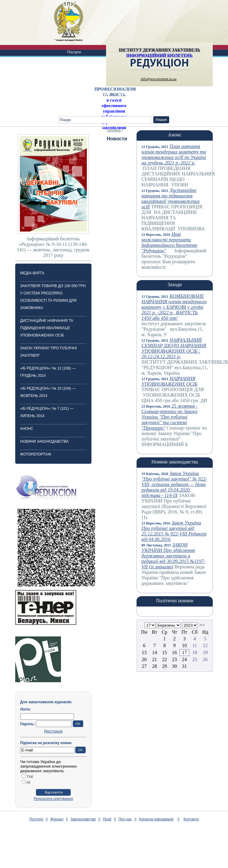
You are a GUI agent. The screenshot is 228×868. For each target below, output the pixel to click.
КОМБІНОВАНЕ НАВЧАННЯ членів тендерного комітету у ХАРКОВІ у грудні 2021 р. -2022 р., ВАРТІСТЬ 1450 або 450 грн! (174, 307)
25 (195, 659)
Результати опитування (53, 799)
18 (195, 652)
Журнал (74, 67)
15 (165, 652)
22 (165, 659)
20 (144, 659)
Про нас (126, 94)
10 (184, 645)
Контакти (75, 108)
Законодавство (80, 81)
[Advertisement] (114, 853)
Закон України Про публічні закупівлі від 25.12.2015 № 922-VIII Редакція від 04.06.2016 (174, 531)
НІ (28, 783)
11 (195, 645)
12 (205, 645)
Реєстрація (53, 731)
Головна (114, 130)
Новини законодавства (44, 441)
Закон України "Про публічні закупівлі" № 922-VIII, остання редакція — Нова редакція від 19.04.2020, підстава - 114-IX (174, 484)
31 (184, 666)
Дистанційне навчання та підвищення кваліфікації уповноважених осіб (47, 328)
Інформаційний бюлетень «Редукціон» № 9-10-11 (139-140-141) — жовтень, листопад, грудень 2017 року (53, 247)
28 (155, 666)
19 (205, 652)
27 (144, 666)
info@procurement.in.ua (159, 79)
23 (174, 659)
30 (174, 666)
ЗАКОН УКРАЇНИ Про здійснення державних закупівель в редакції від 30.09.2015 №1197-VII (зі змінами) (173, 556)
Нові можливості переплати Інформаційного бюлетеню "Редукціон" (169, 242)
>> (202, 625)
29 (165, 666)
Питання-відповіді (201, 94)
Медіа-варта (32, 273)
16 (174, 652)
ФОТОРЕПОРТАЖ (36, 454)
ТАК (30, 777)
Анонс (27, 429)
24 (184, 659)
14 (155, 652)
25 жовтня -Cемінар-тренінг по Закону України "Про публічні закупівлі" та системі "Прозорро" (169, 417)
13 (144, 652)
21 (155, 659)
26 (205, 659)
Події (106, 94)
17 (184, 652)
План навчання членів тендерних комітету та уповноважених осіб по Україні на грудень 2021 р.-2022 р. (174, 155)
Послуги (74, 52)
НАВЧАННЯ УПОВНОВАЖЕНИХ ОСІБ (169, 381)
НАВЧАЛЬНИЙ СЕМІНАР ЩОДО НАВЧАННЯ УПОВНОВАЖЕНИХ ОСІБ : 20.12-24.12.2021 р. (174, 348)
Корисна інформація (159, 94)
